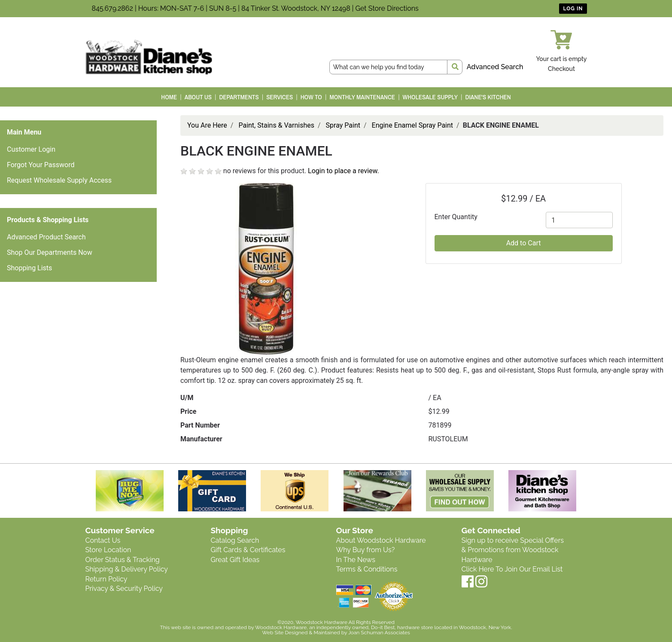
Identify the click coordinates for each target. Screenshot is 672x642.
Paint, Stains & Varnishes (276, 125)
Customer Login (31, 149)
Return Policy (106, 579)
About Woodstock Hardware (381, 540)
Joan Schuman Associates (379, 633)
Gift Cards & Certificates (248, 550)
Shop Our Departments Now (50, 252)
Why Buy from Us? (366, 550)
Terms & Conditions (367, 569)
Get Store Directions (387, 8)
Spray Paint (343, 125)
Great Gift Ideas (235, 560)
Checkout (561, 69)
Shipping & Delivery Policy (127, 569)
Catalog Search (235, 540)
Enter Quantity (456, 217)
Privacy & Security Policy (124, 588)
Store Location (108, 550)
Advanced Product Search (46, 237)
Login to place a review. (344, 171)
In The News (356, 560)
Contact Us (103, 540)
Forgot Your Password (41, 165)
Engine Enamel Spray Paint (413, 125)
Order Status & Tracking (123, 560)
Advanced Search (495, 67)
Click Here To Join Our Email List (512, 569)
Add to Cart (524, 243)
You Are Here (207, 125)
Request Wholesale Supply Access (59, 180)
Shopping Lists (29, 268)
